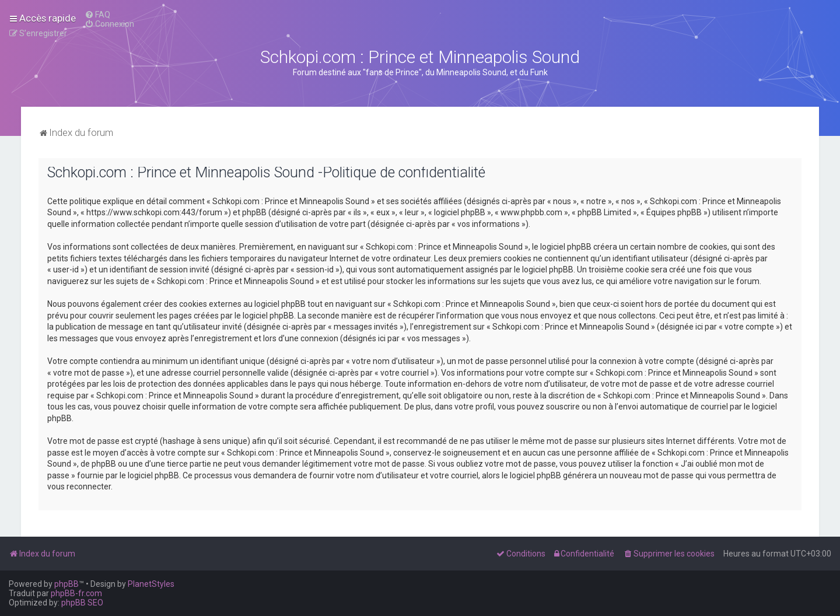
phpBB (66, 584)
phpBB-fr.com (76, 593)
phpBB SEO (82, 603)
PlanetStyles (151, 584)
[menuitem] (97, 15)
